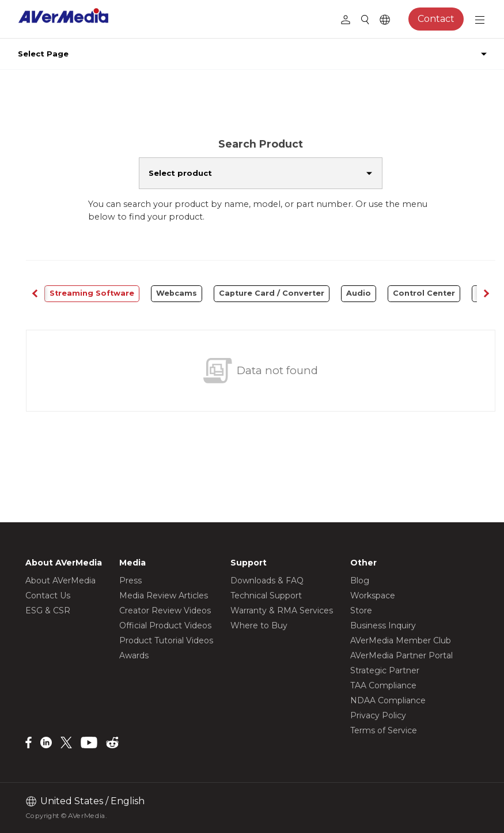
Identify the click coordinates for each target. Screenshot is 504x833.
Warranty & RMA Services (282, 610)
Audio (359, 293)
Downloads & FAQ (267, 581)
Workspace (373, 595)
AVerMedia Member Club (401, 640)
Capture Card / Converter (272, 293)
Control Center (424, 293)
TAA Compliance (383, 685)
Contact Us (48, 595)
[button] (486, 294)
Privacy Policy (378, 715)
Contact (436, 19)
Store (361, 610)
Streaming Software (92, 293)
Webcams (177, 293)
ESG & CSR (48, 610)
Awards (134, 655)
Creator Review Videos (165, 610)
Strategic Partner (385, 670)
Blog (360, 581)
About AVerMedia (60, 581)
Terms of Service (384, 730)
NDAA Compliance (388, 700)
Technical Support (266, 595)
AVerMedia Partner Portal (401, 655)
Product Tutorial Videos (166, 640)
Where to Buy (259, 625)
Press (130, 581)
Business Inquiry (383, 625)
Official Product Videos (165, 625)
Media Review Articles (164, 595)
